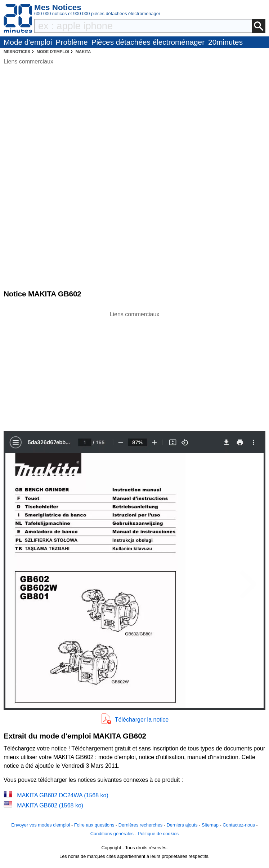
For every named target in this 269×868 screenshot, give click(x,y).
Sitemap (210, 825)
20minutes (225, 42)
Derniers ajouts (182, 825)
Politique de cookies (158, 834)
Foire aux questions (94, 825)
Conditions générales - (114, 834)
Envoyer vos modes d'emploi (41, 825)
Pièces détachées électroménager (148, 42)
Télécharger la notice (142, 720)
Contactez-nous (239, 825)
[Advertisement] (135, 369)
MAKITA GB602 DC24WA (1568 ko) (62, 795)
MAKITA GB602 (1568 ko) (50, 805)
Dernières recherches (140, 825)
